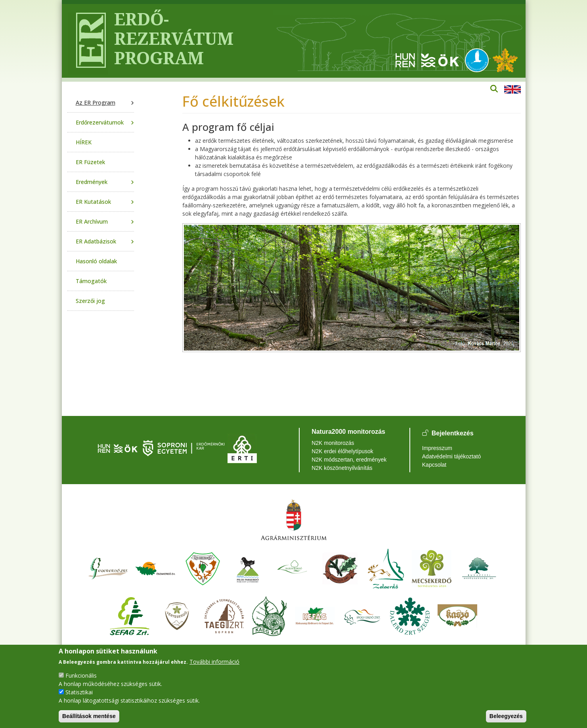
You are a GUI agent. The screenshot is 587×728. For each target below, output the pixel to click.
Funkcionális (81, 675)
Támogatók (91, 281)
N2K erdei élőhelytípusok (342, 451)
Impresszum (437, 448)
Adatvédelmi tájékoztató (452, 456)
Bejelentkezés (453, 434)
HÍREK (84, 142)
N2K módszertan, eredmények (349, 460)
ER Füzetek (90, 162)
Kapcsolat (434, 465)
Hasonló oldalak (96, 261)
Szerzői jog (90, 301)
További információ (214, 662)
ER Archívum (92, 221)
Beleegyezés (506, 716)
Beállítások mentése (89, 716)
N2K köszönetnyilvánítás (342, 468)
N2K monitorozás (333, 443)
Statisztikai (79, 692)
